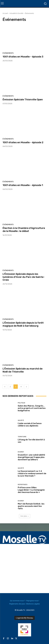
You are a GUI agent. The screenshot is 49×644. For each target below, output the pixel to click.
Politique (21, 403)
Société (21, 420)
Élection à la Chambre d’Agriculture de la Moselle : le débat (24, 230)
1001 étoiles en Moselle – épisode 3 (23, 57)
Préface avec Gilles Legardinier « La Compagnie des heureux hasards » (31, 490)
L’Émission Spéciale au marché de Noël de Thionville (23, 370)
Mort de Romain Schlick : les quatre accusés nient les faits (31, 506)
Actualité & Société (16, 13)
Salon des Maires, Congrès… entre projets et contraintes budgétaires (32, 408)
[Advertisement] (24, 569)
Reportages (23, 485)
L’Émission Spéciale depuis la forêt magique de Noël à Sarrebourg (23, 324)
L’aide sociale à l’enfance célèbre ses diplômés (30, 425)
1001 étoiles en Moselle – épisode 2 (23, 142)
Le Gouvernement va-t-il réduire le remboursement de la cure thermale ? (32, 473)
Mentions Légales (33, 604)
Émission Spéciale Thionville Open (23, 99)
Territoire (22, 437)
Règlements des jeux (17, 604)
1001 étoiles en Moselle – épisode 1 (23, 185)
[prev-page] (5, 387)
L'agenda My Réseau (24, 618)
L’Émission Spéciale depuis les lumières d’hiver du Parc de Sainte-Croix (24, 277)
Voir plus (25, 516)
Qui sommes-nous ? (18, 601)
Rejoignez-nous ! (33, 601)
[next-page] (26, 387)
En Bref (21, 452)
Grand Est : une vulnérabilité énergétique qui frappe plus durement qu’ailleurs (31, 457)
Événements (8, 53)
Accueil (5, 13)
